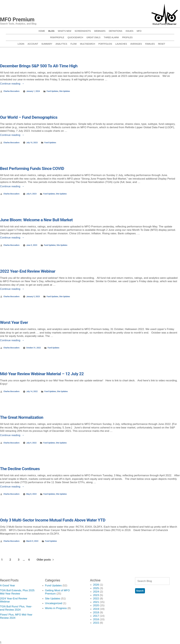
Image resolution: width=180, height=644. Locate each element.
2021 (96, 602)
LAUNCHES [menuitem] (121, 44)
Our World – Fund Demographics (29, 117)
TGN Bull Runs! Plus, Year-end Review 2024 (16, 608)
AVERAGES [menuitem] (136, 44)
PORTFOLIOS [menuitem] (105, 44)
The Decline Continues (20, 469)
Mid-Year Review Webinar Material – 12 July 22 (42, 374)
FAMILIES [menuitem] (150, 44)
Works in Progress (56, 608)
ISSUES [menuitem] (129, 31)
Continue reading (12, 84)
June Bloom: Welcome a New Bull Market (36, 220)
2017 (96, 616)
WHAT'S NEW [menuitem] (65, 31)
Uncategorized (54, 603)
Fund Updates (52, 91)
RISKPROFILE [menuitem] (57, 37)
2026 (96, 585)
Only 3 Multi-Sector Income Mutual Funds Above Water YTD (53, 520)
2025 (96, 588)
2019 (96, 609)
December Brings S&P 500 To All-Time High (39, 66)
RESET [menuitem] (162, 44)
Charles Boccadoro (11, 91)
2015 (96, 623)
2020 (96, 605)
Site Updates (65, 91)
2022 (96, 598)
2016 (96, 619)
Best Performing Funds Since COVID (32, 169)
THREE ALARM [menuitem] (111, 37)
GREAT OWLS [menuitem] (93, 37)
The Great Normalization (22, 417)
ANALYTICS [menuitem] (61, 44)
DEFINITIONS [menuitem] (115, 31)
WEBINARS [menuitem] (100, 31)
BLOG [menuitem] (51, 31)
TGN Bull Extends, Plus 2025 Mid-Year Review (17, 592)
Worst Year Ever (14, 322)
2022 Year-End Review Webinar (28, 271)
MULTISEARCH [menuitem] (88, 44)
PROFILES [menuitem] (127, 37)
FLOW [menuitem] (74, 44)
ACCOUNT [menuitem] (33, 44)
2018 (96, 612)
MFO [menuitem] (139, 31)
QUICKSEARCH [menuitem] (75, 37)
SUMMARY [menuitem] (47, 44)
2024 (96, 592)
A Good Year (7, 585)
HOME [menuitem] (42, 31)
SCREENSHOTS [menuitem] (83, 31)
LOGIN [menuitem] (21, 44)
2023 (96, 595)
